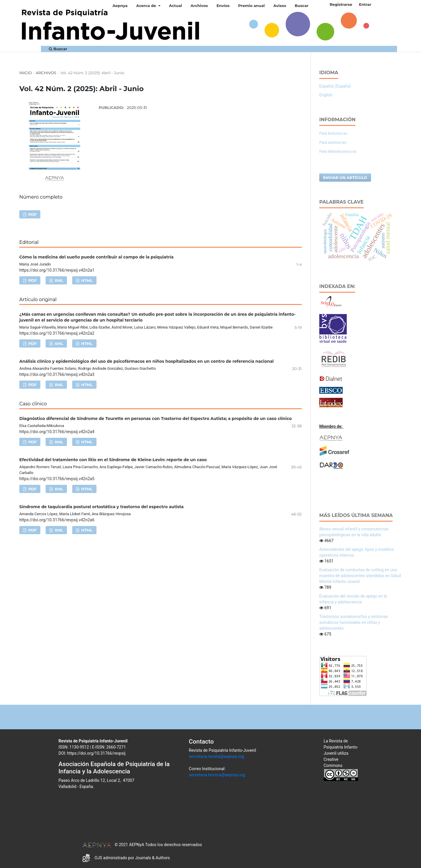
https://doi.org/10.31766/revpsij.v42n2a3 (57, 374)
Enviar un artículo (345, 178)
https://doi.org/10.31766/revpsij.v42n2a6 (57, 520)
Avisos (280, 6)
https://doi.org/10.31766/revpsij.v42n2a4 (57, 432)
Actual (175, 6)
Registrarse (341, 4)
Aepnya (120, 6)
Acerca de (147, 6)
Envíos (223, 6)
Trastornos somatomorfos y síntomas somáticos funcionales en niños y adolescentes (354, 622)
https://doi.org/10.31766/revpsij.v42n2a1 (57, 270)
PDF (32, 214)
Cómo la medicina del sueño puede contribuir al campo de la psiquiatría (96, 257)
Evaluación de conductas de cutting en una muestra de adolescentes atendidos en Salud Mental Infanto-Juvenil (360, 576)
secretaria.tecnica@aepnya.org (217, 775)
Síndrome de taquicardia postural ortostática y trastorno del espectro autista (101, 507)
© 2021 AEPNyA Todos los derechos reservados (142, 845)
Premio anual (252, 6)
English (326, 95)
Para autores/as (333, 142)
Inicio (26, 73)
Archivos (199, 6)
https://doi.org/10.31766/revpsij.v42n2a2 (57, 333)
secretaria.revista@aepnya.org (216, 756)
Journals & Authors (152, 858)
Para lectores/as (333, 133)
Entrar (365, 4)
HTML (86, 280)
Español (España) (335, 86)
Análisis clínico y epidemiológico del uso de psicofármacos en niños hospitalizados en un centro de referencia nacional (146, 361)
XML (58, 280)
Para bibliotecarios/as (338, 151)
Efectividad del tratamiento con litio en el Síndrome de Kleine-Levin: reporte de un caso (113, 460)
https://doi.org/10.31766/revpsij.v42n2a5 (57, 479)
